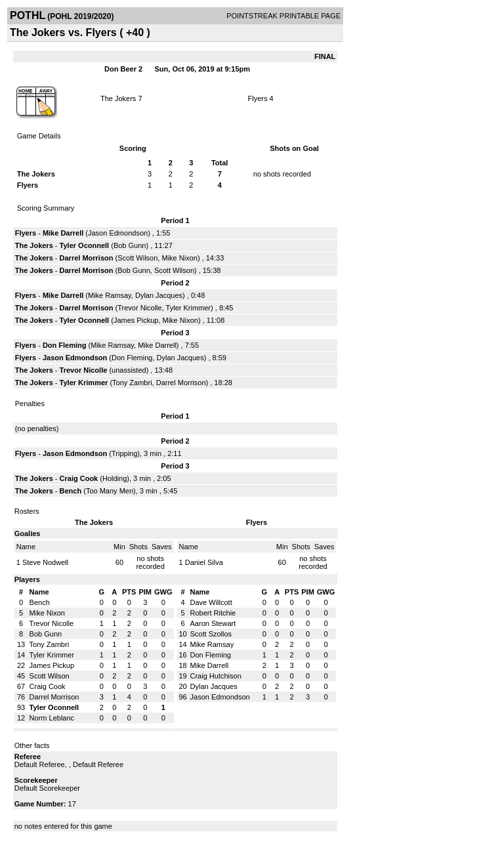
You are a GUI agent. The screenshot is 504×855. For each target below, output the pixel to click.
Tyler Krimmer (188, 308)
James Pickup (136, 320)
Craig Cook (79, 478)
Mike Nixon (179, 258)
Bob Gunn (130, 245)
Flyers (257, 98)
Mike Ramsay (110, 295)
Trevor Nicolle (139, 308)
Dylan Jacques (159, 295)
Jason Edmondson (118, 233)
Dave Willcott (211, 602)
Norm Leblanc (52, 718)
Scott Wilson (137, 258)
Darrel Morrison (87, 258)
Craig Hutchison (216, 676)
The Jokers (118, 98)
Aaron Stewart (213, 623)
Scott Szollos (211, 634)
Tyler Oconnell (85, 245)
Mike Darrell (63, 233)
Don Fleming (65, 345)
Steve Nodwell (45, 562)
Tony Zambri (132, 383)
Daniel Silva (204, 562)
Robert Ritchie (213, 613)
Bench (72, 491)
